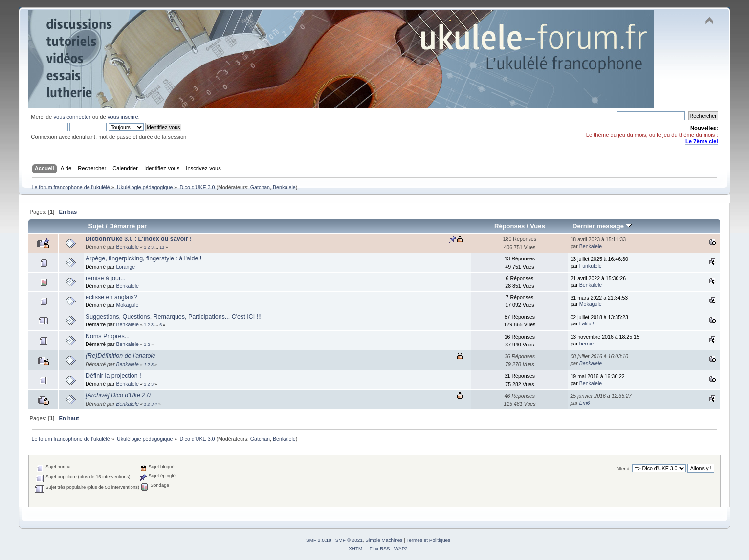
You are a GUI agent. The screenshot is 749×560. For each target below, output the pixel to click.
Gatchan (260, 187)
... (157, 247)
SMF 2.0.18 (319, 540)
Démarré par (128, 226)
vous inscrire (123, 117)
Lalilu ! (587, 323)
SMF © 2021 (349, 540)
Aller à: (623, 468)
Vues (538, 226)
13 (162, 247)
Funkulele (591, 266)
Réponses (509, 226)
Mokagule (127, 305)
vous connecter (72, 117)
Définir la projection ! (113, 376)
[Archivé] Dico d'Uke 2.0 (118, 395)
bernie (586, 344)
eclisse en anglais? (111, 297)
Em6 (585, 403)
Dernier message (602, 226)
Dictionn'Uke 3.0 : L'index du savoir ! (139, 239)
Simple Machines (384, 540)
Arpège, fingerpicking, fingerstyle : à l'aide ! (143, 258)
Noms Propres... (108, 336)
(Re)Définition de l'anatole (121, 356)
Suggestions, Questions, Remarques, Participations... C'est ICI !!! (174, 317)
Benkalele (284, 187)
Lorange (125, 267)
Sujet (96, 226)
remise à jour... (106, 278)
